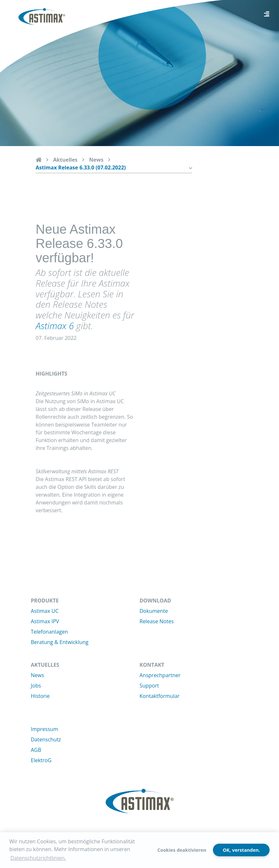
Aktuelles (65, 160)
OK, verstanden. (241, 850)
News (96, 160)
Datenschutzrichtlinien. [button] (38, 858)
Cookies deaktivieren (182, 850)
